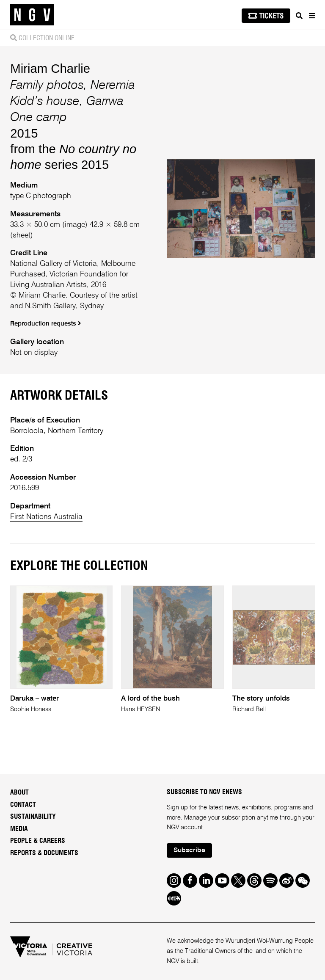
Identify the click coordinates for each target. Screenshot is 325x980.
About (19, 792)
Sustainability (33, 817)
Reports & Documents (44, 853)
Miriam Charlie (50, 68)
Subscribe (189, 850)
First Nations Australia (46, 517)
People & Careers (38, 841)
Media (19, 829)
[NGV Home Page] (32, 15)
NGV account (185, 828)
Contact (23, 805)
